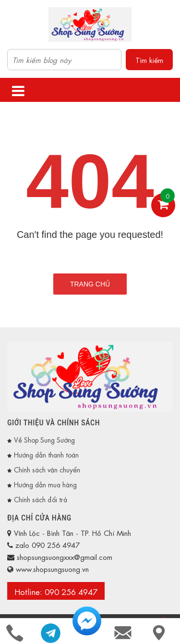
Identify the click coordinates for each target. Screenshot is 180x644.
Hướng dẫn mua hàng (45, 484)
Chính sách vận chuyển (47, 469)
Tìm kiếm (149, 60)
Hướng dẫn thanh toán (46, 454)
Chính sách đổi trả (41, 499)
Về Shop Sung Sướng (44, 439)
